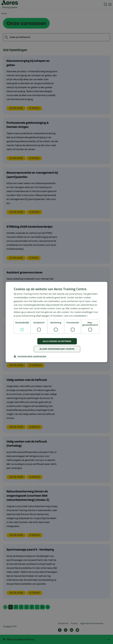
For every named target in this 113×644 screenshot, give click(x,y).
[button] (30, 357)
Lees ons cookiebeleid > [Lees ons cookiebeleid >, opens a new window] (76, 316)
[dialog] (56, 322)
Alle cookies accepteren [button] (57, 341)
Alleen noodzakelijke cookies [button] (57, 349)
